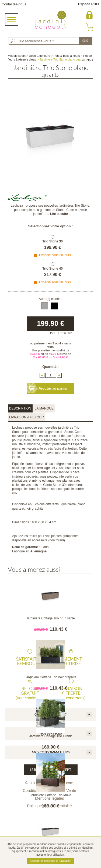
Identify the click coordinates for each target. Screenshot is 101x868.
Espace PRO (88, 4)
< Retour (88, 60)
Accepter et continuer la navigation (50, 861)
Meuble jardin (17, 56)
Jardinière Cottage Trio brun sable (50, 618)
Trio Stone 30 (52, 241)
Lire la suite (59, 214)
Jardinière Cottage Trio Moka (50, 795)
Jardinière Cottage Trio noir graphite (50, 677)
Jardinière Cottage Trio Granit (50, 736)
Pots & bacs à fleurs (67, 56)
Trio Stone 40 (52, 269)
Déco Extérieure (39, 56)
